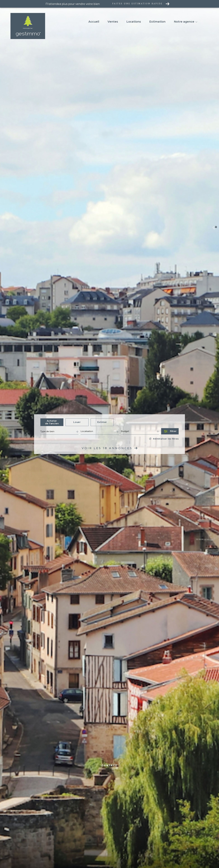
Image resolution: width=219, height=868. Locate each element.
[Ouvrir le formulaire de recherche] (170, 431)
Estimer (102, 422)
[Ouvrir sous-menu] (196, 22)
